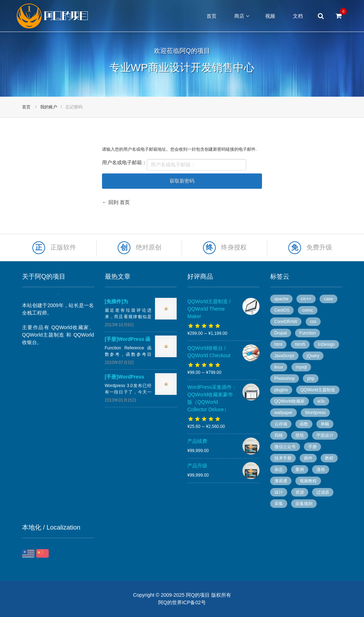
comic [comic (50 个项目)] (308, 310)
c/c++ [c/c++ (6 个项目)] (306, 299)
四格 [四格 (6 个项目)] (279, 435)
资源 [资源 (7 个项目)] (300, 492)
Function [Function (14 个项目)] (307, 333)
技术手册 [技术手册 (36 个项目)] (283, 458)
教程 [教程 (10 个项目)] (329, 458)
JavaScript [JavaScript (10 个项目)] (284, 356)
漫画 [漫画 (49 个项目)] (321, 470)
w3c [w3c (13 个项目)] (321, 401)
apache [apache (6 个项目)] (281, 299)
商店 (239, 16)
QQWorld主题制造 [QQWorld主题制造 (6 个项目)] (318, 390)
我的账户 (49, 107)
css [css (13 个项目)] (313, 322)
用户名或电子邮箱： (124, 162)
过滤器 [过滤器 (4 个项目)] (323, 492)
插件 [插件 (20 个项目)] (308, 458)
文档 (298, 16)
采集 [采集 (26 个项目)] (279, 504)
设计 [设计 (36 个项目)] (279, 492)
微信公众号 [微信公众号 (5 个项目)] (285, 447)
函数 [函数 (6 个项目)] (304, 424)
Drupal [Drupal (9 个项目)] (281, 333)
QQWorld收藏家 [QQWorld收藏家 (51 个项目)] (290, 401)
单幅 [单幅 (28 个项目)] (325, 424)
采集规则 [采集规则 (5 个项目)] (304, 504)
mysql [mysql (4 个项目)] (301, 367)
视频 (270, 16)
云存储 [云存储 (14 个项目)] (281, 424)
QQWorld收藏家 (70, 327)
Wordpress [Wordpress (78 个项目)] (315, 413)
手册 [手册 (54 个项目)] (312, 447)
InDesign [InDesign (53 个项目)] (326, 344)
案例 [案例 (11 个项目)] (300, 470)
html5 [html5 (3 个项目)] (300, 344)
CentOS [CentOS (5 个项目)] (282, 310)
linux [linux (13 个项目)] (279, 367)
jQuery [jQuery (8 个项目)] (313, 356)
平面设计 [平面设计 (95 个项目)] (325, 435)
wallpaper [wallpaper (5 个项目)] (283, 413)
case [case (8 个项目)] (328, 299)
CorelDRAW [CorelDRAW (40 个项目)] (286, 322)
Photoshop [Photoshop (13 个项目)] (285, 379)
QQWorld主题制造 (43, 335)
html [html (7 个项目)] (279, 344)
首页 (212, 16)
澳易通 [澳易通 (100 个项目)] (281, 481)
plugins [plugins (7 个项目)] (281, 390)
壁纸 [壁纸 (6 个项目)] (300, 435)
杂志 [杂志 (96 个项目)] (279, 470)
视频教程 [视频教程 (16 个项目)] (308, 481)
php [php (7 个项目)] (311, 379)
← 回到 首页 (116, 202)
